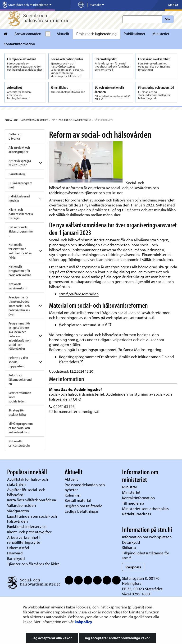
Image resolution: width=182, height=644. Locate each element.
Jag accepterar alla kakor (52, 638)
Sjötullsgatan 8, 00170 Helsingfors (141, 581)
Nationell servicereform (18, 286)
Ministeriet (161, 34)
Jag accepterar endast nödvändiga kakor (117, 638)
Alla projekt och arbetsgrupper (19, 150)
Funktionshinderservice (27, 526)
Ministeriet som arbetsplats (145, 509)
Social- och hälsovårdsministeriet (26, 120)
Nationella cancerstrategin (19, 443)
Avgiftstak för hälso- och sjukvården (27, 482)
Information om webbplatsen (147, 537)
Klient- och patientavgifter (29, 532)
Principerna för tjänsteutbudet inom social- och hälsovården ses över (19, 306)
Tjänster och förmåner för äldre (33, 564)
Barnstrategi (17, 174)
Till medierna (133, 503)
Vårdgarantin (18, 511)
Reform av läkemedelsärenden (20, 379)
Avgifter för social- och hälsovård (26, 492)
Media (173, 5)
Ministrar (130, 487)
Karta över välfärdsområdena (32, 500)
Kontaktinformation (19, 44)
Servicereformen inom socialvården (20, 397)
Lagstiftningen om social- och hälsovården (32, 519)
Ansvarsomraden (28, 34)
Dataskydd (131, 542)
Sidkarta (129, 547)
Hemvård (15, 553)
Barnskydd (16, 558)
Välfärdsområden (21, 505)
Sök (168, 19)
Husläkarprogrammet (20, 185)
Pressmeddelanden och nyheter (85, 487)
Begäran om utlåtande (84, 506)
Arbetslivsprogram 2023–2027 (20, 163)
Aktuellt (63, 34)
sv (53, 120)
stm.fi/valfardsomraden (79, 294)
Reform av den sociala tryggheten (18, 362)
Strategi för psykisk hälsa (17, 412)
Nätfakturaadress (136, 514)
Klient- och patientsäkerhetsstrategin (21, 214)
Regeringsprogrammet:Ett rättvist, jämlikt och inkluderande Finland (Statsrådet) (116, 359)
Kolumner (73, 495)
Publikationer (134, 34)
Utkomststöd (18, 548)
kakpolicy (83, 622)
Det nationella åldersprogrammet (21, 231)
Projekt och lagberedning (96, 34)
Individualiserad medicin (19, 198)
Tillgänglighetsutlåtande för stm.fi (146, 555)
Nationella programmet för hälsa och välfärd (20, 271)
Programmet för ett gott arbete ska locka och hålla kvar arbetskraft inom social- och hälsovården (20, 336)
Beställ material (78, 500)
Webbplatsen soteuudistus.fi (85, 325)
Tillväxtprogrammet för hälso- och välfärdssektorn (21, 428)
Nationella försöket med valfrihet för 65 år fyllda (20, 251)
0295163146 (64, 406)
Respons (133, 567)
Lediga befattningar (82, 511)
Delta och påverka (15, 136)
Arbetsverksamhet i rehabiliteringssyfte (24, 540)
